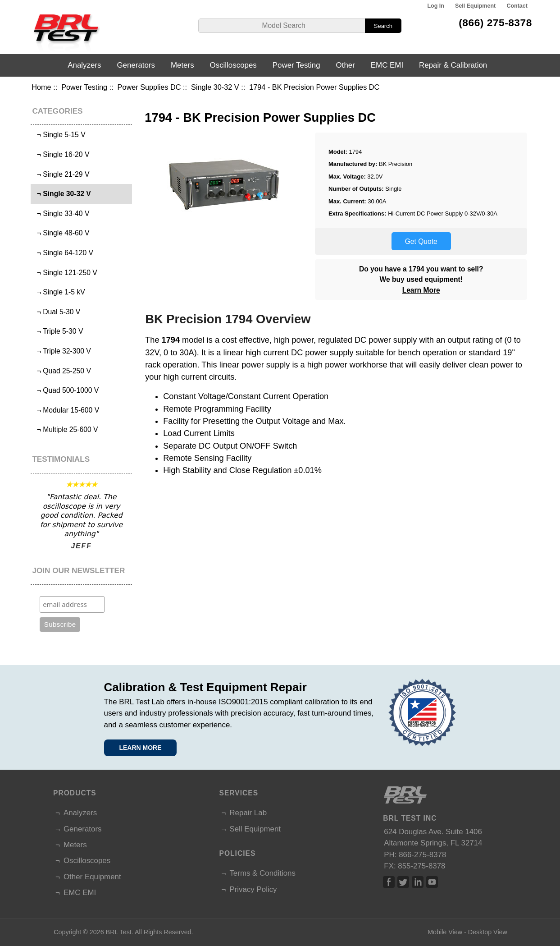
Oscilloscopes (233, 65)
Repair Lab (248, 813)
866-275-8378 (422, 855)
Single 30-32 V (215, 87)
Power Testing (84, 87)
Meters (182, 65)
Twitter (403, 882)
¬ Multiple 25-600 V (66, 429)
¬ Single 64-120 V (63, 253)
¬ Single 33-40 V (61, 214)
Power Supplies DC (149, 87)
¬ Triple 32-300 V (62, 351)
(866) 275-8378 (495, 23)
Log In (435, 6)
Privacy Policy (253, 889)
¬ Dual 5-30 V (57, 312)
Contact (517, 6)
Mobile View (445, 932)
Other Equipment (92, 877)
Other (346, 65)
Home (41, 87)
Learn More (421, 290)
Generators (136, 65)
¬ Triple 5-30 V (58, 331)
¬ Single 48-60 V (61, 233)
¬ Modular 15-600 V (66, 410)
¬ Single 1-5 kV (59, 292)
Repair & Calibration (453, 65)
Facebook (389, 882)
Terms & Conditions (262, 873)
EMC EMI (387, 65)
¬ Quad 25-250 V (62, 371)
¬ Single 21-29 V (61, 174)
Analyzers (84, 65)
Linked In (418, 882)
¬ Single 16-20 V (61, 154)
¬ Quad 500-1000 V (66, 390)
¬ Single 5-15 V (59, 135)
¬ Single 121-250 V (65, 273)
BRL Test (119, 932)
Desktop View (488, 932)
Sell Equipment (475, 6)
